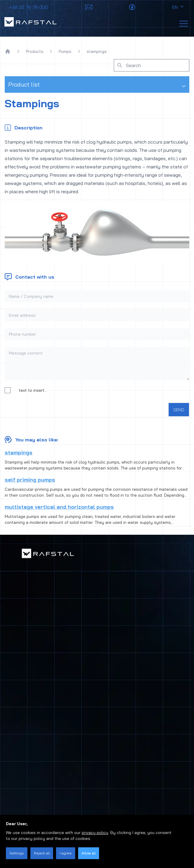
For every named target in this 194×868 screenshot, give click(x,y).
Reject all (42, 853)
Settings (17, 853)
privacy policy (95, 833)
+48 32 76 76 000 (29, 7)
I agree (66, 853)
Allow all (89, 853)
